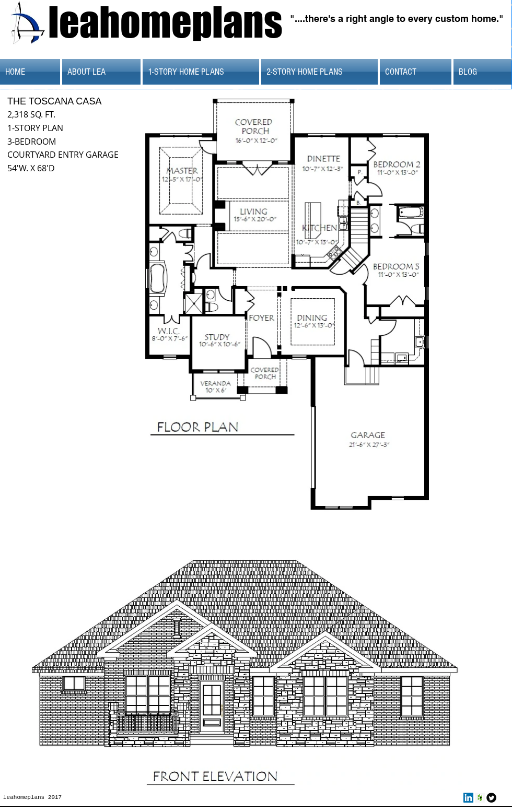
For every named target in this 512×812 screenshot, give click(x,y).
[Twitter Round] (491, 798)
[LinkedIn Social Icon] (468, 798)
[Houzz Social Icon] (480, 798)
